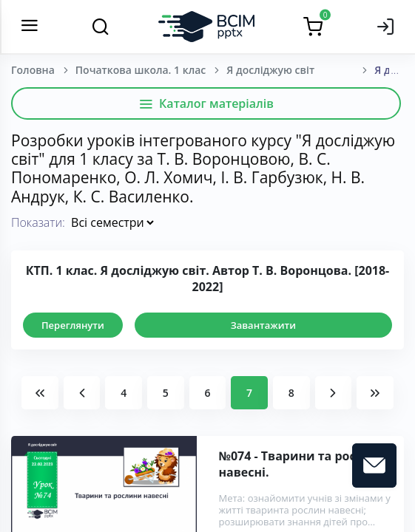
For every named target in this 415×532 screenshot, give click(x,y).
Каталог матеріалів (206, 103)
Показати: (38, 222)
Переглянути (73, 325)
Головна (33, 70)
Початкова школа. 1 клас (141, 70)
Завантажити (263, 325)
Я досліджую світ (270, 70)
